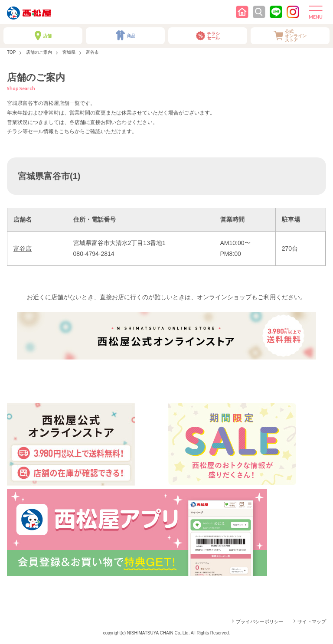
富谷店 (23, 248)
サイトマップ (312, 621)
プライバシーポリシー (260, 621)
